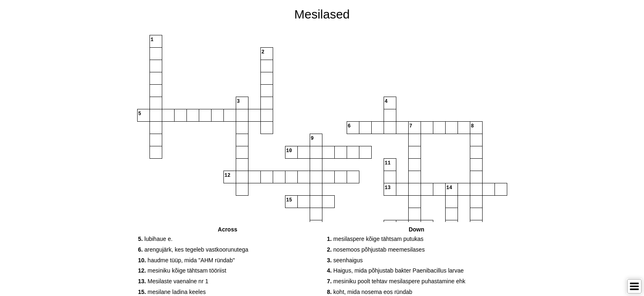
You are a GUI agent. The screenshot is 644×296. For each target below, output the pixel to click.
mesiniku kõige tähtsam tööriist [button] (182, 271)
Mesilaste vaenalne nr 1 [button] (173, 281)
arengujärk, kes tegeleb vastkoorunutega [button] (193, 250)
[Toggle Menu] (634, 286)
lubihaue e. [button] (155, 239)
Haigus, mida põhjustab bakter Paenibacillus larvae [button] (395, 271)
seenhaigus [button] (345, 260)
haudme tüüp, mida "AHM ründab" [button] (186, 260)
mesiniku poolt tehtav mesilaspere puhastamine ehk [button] (396, 281)
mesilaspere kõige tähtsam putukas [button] (375, 239)
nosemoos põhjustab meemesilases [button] (376, 250)
